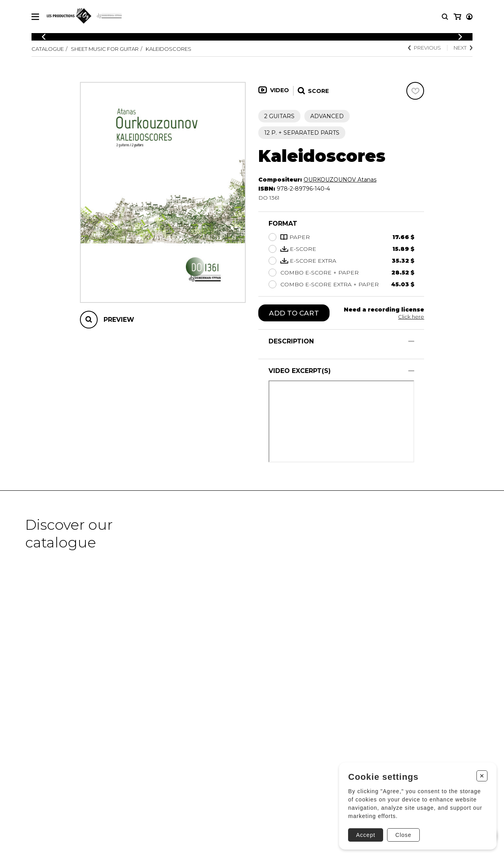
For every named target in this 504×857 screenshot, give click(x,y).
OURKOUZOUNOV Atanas (340, 180)
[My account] (457, 17)
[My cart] (469, 17)
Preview (119, 320)
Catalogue (49, 49)
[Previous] (44, 37)
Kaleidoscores (184, 49)
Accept (364, 832)
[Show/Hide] (411, 342)
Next (462, 48)
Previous (420, 48)
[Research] (445, 17)
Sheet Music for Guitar (113, 49)
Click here (411, 317)
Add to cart (295, 313)
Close (402, 832)
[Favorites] (415, 91)
